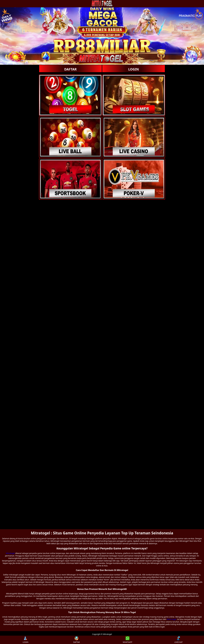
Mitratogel (10, 553)
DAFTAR (70, 69)
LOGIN (134, 69)
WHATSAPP (128, 640)
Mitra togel (172, 619)
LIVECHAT (178, 640)
